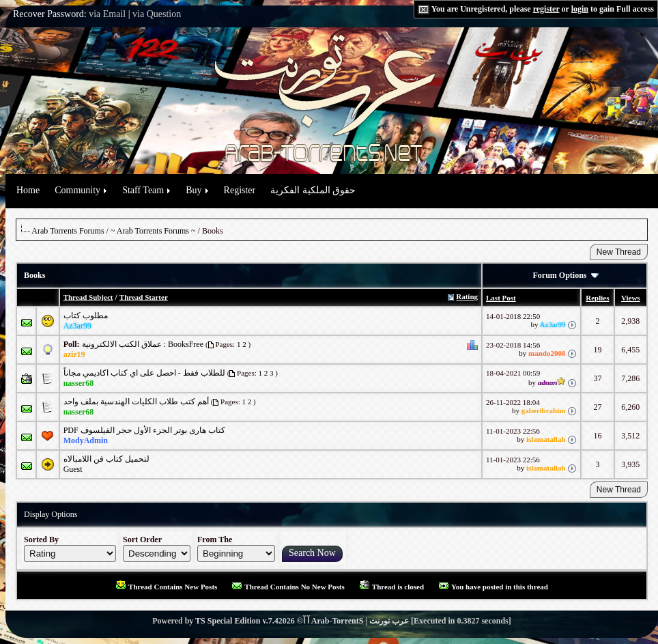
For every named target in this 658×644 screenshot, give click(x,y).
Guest (73, 469)
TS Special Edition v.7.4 (237, 621)
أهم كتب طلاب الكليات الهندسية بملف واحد (136, 402)
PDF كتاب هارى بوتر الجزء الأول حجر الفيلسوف (144, 430)
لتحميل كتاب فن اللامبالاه (106, 459)
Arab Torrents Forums (68, 231)
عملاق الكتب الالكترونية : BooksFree (143, 344)
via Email (107, 14)
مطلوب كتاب (86, 316)
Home (28, 190)
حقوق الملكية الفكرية (313, 190)
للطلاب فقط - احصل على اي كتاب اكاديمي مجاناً (144, 373)
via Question (157, 14)
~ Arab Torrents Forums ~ (153, 231)
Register (240, 190)
